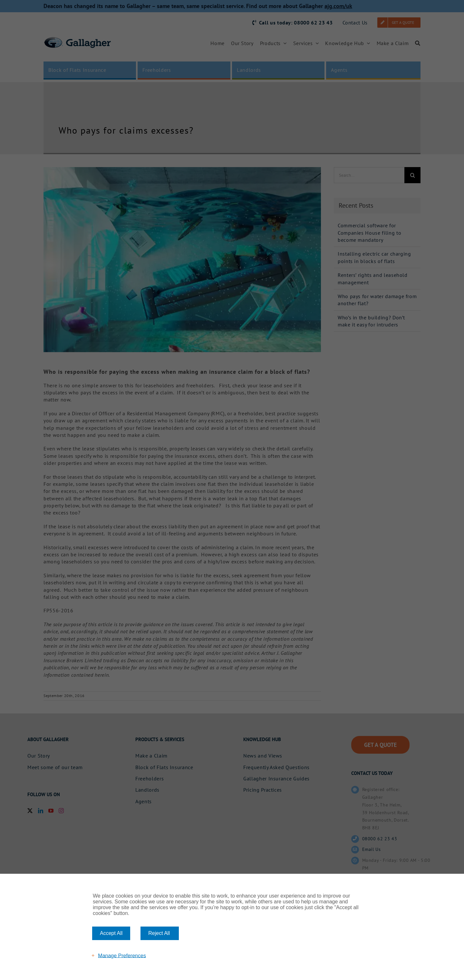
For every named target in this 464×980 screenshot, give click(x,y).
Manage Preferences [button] (122, 955)
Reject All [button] (159, 933)
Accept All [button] (111, 933)
